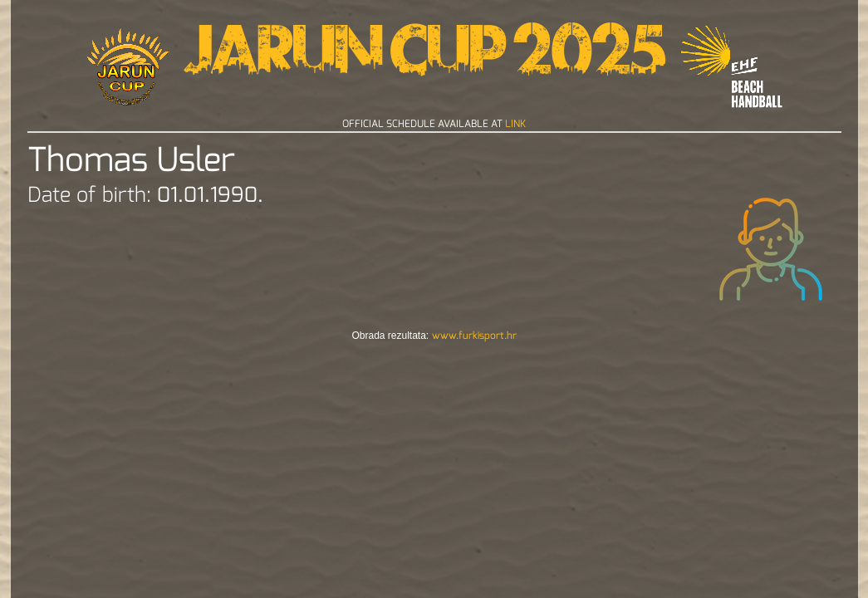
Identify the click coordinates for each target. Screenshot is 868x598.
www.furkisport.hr (474, 336)
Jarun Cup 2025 (425, 58)
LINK (515, 124)
